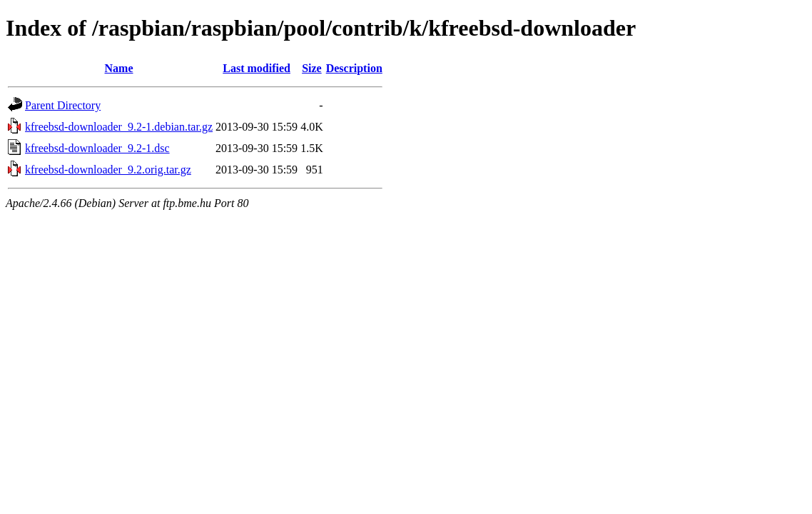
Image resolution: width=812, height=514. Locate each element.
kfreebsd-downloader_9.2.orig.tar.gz (108, 170)
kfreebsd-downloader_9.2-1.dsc (97, 148)
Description (354, 68)
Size (312, 68)
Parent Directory (63, 105)
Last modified (257, 68)
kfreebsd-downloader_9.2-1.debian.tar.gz (119, 127)
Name (119, 68)
